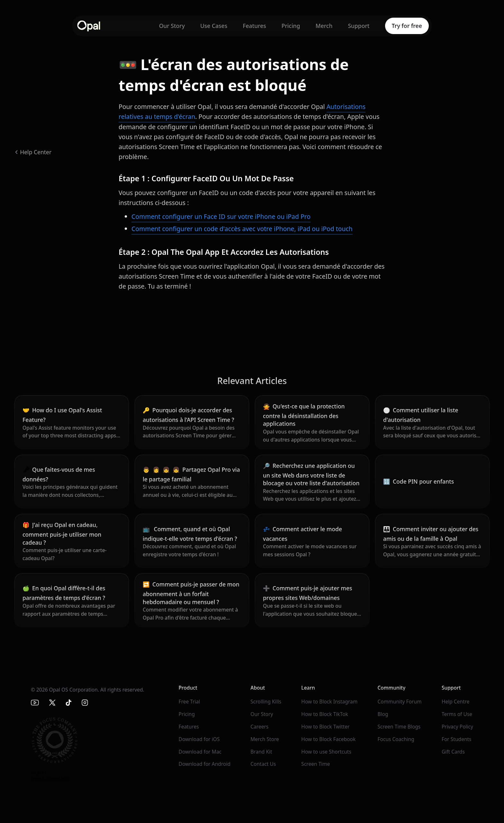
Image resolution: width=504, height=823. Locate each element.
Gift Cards (453, 752)
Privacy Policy (457, 727)
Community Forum (399, 702)
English (39, 772)
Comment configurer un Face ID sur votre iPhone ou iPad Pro (221, 216)
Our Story (172, 26)
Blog (383, 714)
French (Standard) (50, 778)
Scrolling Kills (266, 702)
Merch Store (265, 739)
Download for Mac (200, 752)
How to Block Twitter (325, 727)
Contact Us (263, 764)
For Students (457, 739)
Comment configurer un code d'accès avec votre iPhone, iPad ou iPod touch (242, 229)
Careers (259, 727)
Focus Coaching (396, 739)
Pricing (291, 26)
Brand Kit (261, 752)
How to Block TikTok (325, 714)
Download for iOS (199, 739)
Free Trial (189, 702)
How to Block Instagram (329, 702)
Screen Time (315, 764)
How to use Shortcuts (326, 752)
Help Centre (456, 702)
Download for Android (205, 764)
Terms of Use (457, 714)
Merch (324, 26)
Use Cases (214, 26)
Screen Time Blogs (399, 727)
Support (359, 26)
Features (254, 26)
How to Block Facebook (328, 739)
